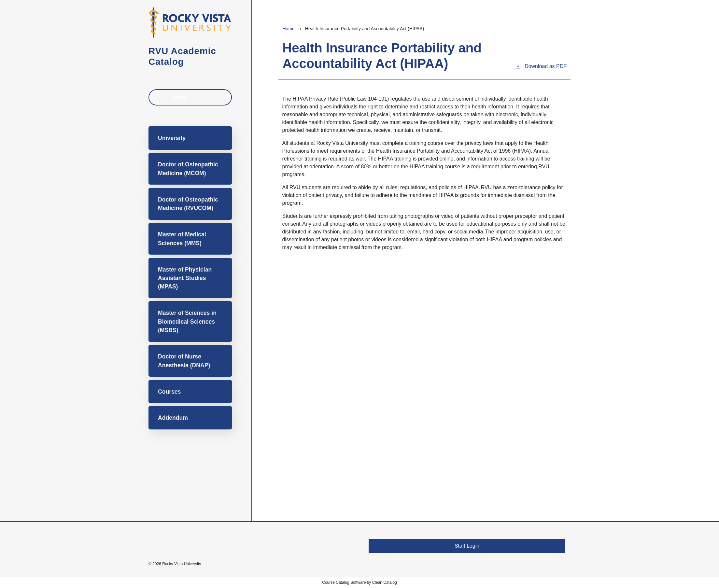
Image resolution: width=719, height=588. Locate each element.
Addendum (173, 418)
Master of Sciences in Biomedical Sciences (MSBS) (187, 322)
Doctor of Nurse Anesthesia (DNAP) (184, 361)
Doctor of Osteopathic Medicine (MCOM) (188, 169)
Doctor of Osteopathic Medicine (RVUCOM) (188, 204)
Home (288, 29)
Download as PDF (541, 66)
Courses (169, 392)
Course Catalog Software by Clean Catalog (359, 582)
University (172, 138)
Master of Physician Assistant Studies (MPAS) (185, 278)
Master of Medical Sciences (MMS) (182, 239)
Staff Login (467, 546)
